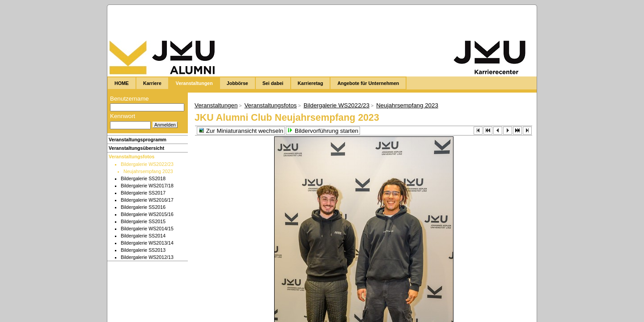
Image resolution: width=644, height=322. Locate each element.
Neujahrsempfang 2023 (407, 105)
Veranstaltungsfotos (131, 157)
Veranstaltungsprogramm (138, 140)
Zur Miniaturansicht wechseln (241, 131)
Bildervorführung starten (323, 131)
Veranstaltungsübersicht (136, 148)
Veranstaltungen (216, 105)
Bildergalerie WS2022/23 (337, 105)
